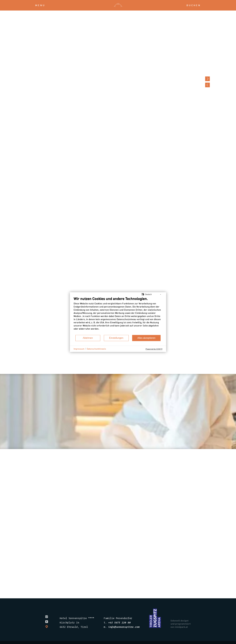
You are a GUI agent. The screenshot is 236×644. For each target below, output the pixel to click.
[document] (118, 315)
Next (207, 79)
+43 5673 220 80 (119, 622)
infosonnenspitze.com (124, 627)
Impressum (79, 349)
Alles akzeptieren (146, 338)
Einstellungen (116, 338)
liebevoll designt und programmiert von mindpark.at (181, 624)
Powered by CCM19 (154, 349)
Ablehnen (88, 338)
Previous (207, 85)
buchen (194, 5)
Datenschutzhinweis (96, 349)
